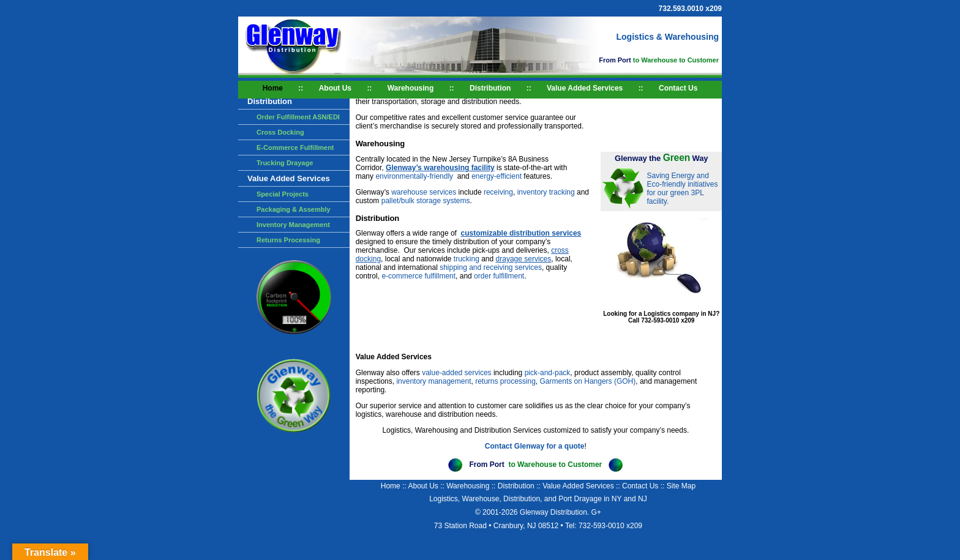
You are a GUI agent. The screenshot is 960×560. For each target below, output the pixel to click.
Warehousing (411, 88)
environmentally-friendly (415, 176)
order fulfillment (499, 276)
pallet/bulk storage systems (426, 201)
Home (273, 88)
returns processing (505, 381)
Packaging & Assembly (294, 209)
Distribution (490, 88)
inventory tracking (546, 192)
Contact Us (678, 88)
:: (301, 88)
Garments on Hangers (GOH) (588, 381)
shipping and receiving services (491, 267)
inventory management (433, 381)
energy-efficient (497, 176)
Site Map (681, 486)
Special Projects (283, 194)
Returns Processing (288, 240)
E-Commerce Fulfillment (295, 147)
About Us (335, 88)
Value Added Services (585, 88)
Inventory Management (293, 225)
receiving (498, 192)
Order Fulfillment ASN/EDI (298, 117)
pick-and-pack (548, 373)
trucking (467, 259)
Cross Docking (280, 132)
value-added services (456, 373)
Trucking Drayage (285, 163)
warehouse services (424, 192)
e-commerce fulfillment (418, 276)
